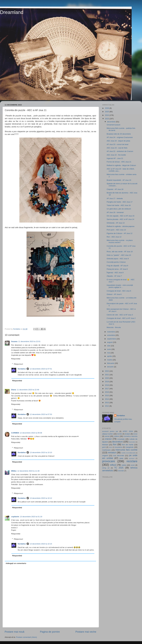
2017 (107, 389)
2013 (107, 403)
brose (135, 434)
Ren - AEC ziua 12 (114, 237)
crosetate (121, 439)
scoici (133, 465)
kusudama (119, 447)
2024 (107, 115)
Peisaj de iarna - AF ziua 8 (117, 269)
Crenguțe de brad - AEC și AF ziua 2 (121, 318)
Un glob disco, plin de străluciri (119, 209)
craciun (108, 439)
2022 (107, 371)
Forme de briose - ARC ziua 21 (119, 162)
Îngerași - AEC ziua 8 (115, 273)
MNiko (14, 471)
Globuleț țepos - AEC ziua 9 (118, 259)
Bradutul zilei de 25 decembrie (119, 134)
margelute (130, 447)
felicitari (105, 445)
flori (115, 444)
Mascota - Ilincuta (114, 327)
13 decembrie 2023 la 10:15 (41, 544)
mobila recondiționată (128, 453)
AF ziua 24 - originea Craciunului (120, 137)
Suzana (14, 341)
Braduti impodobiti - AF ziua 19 (119, 180)
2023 (107, 119)
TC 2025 (119, 468)
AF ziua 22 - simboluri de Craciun (120, 151)
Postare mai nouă (14, 632)
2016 (107, 392)
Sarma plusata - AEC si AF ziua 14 (120, 219)
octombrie (111, 335)
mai (109, 353)
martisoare (106, 450)
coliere (116, 436)
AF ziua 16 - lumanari (115, 212)
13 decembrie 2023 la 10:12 (41, 498)
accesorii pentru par (110, 431)
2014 (107, 399)
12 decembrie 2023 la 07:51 (41, 369)
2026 (107, 108)
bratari (128, 434)
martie (110, 360)
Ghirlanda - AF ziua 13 (116, 223)
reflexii (113, 465)
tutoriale (121, 471)
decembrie (112, 122)
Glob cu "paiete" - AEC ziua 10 (119, 255)
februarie (111, 363)
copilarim (15, 517)
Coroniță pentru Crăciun (116, 262)
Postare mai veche (86, 632)
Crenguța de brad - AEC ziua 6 (119, 291)
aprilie (110, 356)
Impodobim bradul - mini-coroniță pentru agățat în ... (120, 286)
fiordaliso (22, 369)
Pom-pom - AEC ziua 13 (116, 230)
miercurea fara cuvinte (126, 450)
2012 (107, 406)
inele (110, 447)
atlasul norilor (108, 434)
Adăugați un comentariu (16, 563)
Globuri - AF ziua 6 (114, 294)
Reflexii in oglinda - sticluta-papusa (121, 226)
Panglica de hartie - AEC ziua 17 (120, 202)
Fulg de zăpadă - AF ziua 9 (117, 266)
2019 (107, 382)
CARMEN (15, 433)
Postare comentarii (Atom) (26, 637)
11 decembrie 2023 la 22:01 (29, 341)
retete (124, 465)
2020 (107, 378)
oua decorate (119, 456)
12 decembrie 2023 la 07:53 (41, 414)
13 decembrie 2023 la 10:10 (41, 452)
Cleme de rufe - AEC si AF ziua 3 (120, 315)
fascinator (132, 442)
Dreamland (12, 12)
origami (105, 456)
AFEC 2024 (128, 431)
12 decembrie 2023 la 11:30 (28, 471)
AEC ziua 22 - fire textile (116, 155)
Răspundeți (16, 359)
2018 (107, 385)
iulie (109, 346)
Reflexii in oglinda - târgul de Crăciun (121, 165)
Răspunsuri (18, 364)
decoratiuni (117, 442)
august (110, 342)
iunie (109, 349)
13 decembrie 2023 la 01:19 (31, 517)
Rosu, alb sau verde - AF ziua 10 (120, 252)
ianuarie (111, 367)
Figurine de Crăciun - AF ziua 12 (120, 233)
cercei (107, 436)
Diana (14, 390)
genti (104, 447)
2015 (107, 395)
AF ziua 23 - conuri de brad (118, 144)
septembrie (112, 339)
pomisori (132, 458)
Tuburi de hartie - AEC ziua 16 (119, 205)
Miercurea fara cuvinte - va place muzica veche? (120, 241)
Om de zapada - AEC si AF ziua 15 (121, 216)
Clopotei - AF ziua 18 (115, 189)
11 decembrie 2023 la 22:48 (28, 390)
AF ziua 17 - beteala (115, 198)
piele (121, 458)
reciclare (132, 461)
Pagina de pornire (50, 632)
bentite (120, 434)
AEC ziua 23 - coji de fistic (117, 148)
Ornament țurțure (114, 125)
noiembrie (111, 332)
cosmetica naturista (130, 436)
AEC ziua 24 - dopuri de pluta (118, 141)
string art (106, 468)
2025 (107, 112)
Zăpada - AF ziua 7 (114, 276)
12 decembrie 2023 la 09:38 (31, 433)
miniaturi (112, 453)
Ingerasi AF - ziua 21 (115, 158)
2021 (107, 375)
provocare (109, 461)
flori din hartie (128, 445)
